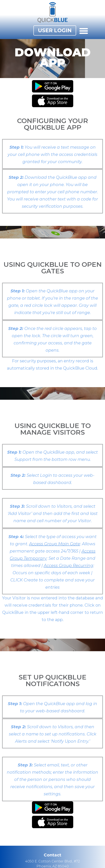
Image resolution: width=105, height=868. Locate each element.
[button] (55, 30)
